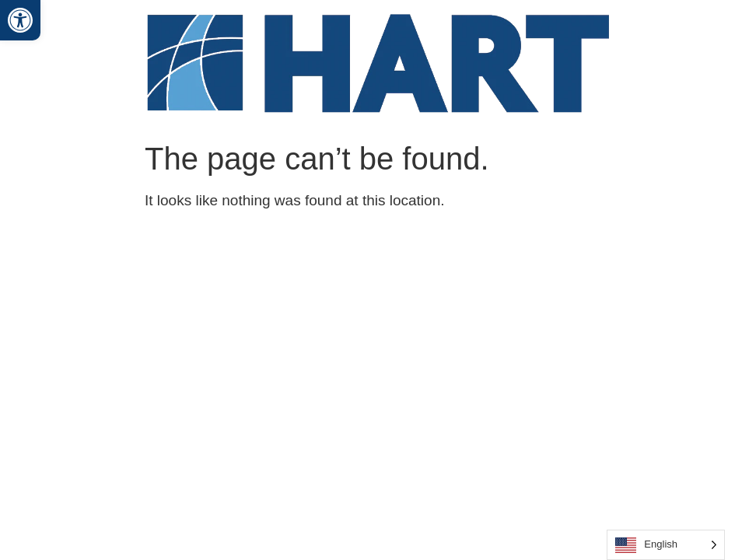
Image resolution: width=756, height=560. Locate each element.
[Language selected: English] (666, 545)
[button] (20, 20)
